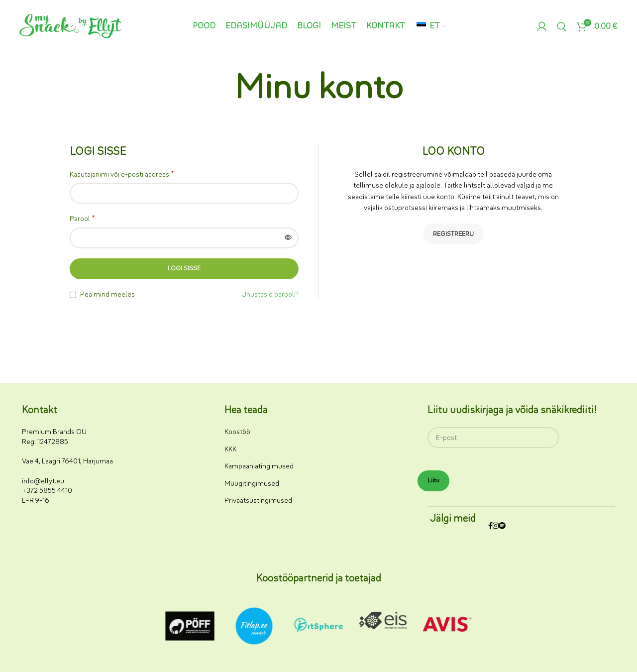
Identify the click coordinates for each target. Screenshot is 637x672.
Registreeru (453, 234)
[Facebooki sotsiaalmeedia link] (490, 526)
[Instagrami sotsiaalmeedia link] (496, 526)
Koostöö (237, 432)
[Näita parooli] (288, 238)
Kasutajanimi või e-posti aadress (122, 174)
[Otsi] (562, 26)
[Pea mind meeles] (73, 295)
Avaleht (296, 118)
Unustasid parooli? (270, 294)
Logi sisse (184, 268)
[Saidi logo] (70, 26)
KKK (230, 449)
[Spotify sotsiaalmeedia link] (502, 526)
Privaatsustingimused (258, 501)
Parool (82, 219)
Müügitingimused (252, 484)
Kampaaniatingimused (259, 466)
